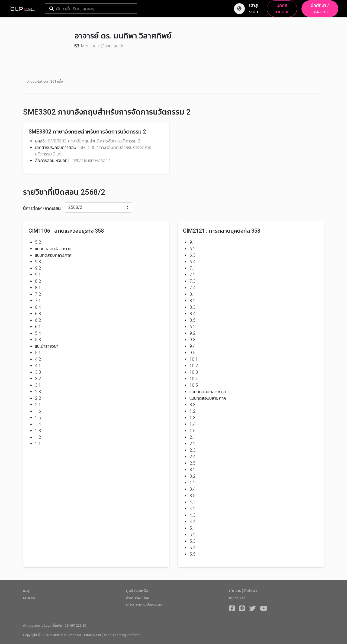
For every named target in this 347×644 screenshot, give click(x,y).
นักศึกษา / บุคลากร (320, 9)
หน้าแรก (29, 598)
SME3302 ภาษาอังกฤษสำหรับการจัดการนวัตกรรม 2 (94, 141)
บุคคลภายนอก (282, 9)
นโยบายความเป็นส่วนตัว (144, 604)
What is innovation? (91, 160)
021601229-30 (75, 626)
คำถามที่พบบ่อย (138, 598)
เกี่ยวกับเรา (237, 598)
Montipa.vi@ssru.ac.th (102, 46)
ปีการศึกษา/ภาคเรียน (42, 208)
